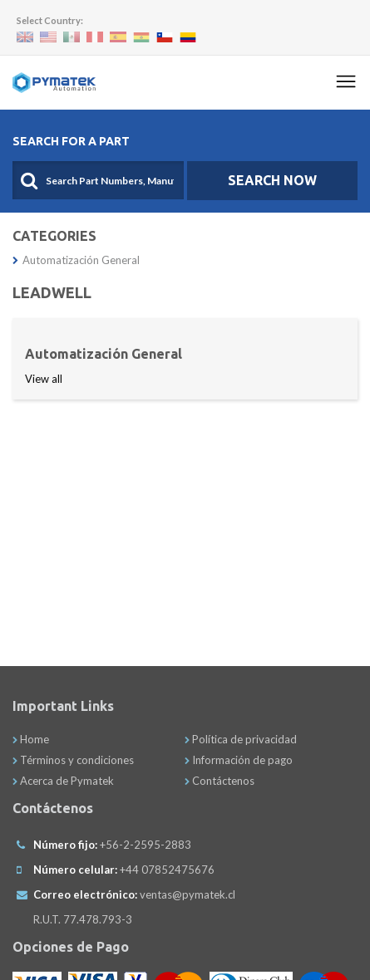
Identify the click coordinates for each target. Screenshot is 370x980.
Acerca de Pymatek (63, 781)
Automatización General (76, 260)
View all (44, 379)
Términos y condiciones (73, 760)
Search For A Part (71, 141)
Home (31, 739)
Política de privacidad (241, 739)
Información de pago (239, 760)
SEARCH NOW (272, 180)
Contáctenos (220, 781)
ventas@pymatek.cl (187, 894)
